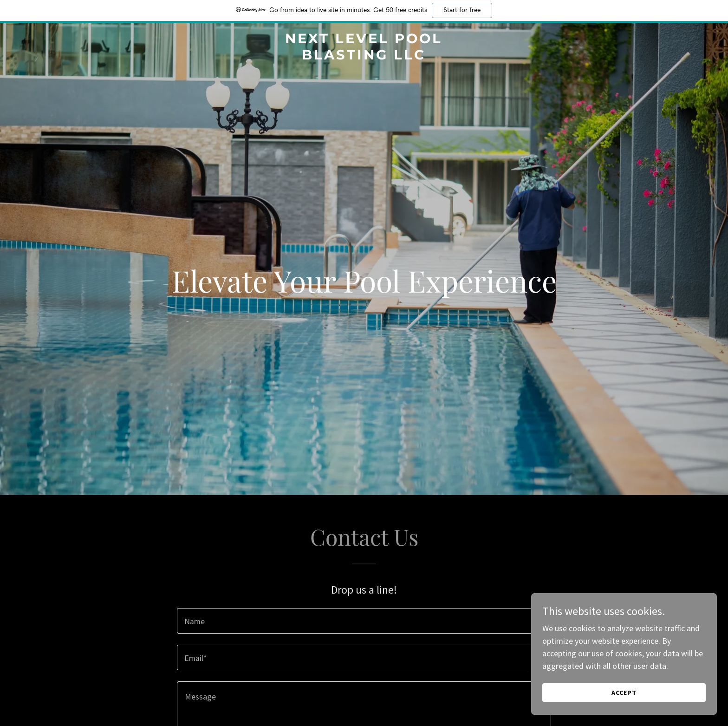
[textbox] (364, 621)
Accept (624, 693)
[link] (364, 56)
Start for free (462, 10)
